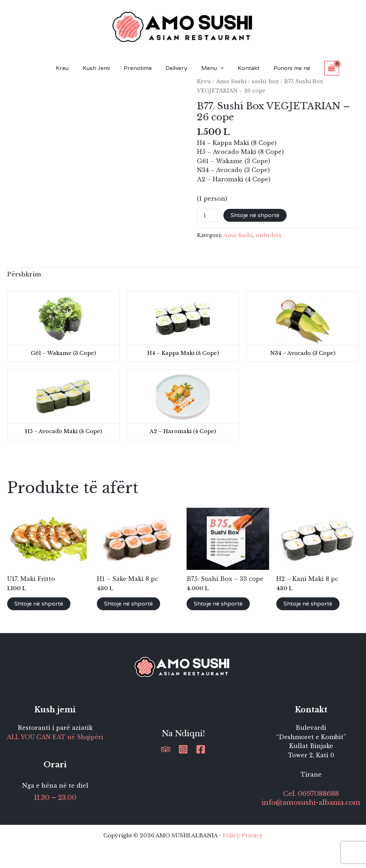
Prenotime (140, 68)
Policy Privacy (243, 835)
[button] (218, 68)
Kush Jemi (101, 68)
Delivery (176, 68)
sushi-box (265, 81)
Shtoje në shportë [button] (39, 604)
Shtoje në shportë (255, 215)
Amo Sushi (231, 81)
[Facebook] (201, 749)
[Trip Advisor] (166, 749)
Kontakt (244, 68)
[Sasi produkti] (207, 215)
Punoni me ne (285, 68)
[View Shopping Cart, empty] (323, 68)
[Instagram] (183, 749)
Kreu (69, 68)
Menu (210, 68)
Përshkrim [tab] (24, 274)
